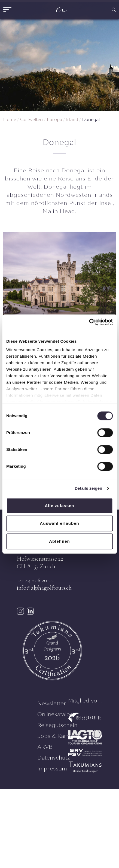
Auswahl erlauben (59, 523)
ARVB (45, 747)
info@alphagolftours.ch (44, 588)
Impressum (52, 769)
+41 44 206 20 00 (36, 580)
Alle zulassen (59, 506)
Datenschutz (54, 758)
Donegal (91, 119)
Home (10, 119)
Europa (54, 119)
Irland (72, 119)
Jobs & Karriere (58, 736)
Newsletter (52, 703)
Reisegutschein (57, 725)
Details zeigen (88, 488)
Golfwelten (31, 119)
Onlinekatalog (55, 714)
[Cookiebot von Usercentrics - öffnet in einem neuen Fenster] (89, 322)
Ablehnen (59, 541)
